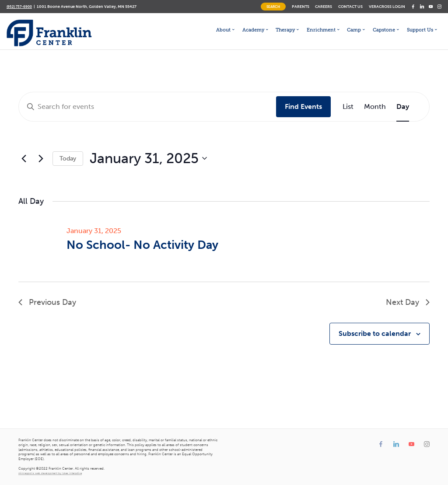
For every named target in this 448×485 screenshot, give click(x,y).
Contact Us (350, 6)
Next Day (408, 302)
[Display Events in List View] (348, 107)
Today (68, 159)
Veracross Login (387, 6)
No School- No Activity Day (142, 245)
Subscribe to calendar (375, 333)
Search (273, 7)
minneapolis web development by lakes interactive (50, 473)
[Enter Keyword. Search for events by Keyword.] (148, 107)
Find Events (303, 106)
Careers (324, 6)
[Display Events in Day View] (403, 107)
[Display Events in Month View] (375, 107)
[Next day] (41, 158)
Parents (301, 6)
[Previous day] (24, 158)
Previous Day (47, 302)
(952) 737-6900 (19, 7)
